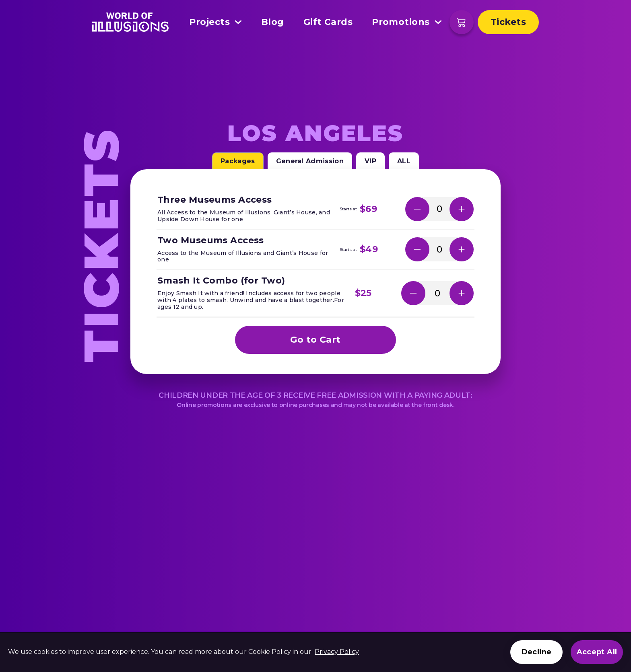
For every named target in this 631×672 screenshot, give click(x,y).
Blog (273, 22)
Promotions (407, 22)
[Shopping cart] (462, 22)
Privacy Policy (337, 652)
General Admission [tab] (310, 161)
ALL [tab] (404, 161)
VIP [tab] (370, 161)
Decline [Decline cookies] (536, 652)
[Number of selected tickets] (439, 209)
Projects (215, 22)
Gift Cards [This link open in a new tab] (328, 22)
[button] (417, 209)
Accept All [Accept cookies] (597, 652)
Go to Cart (315, 340)
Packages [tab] (238, 161)
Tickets (508, 22)
